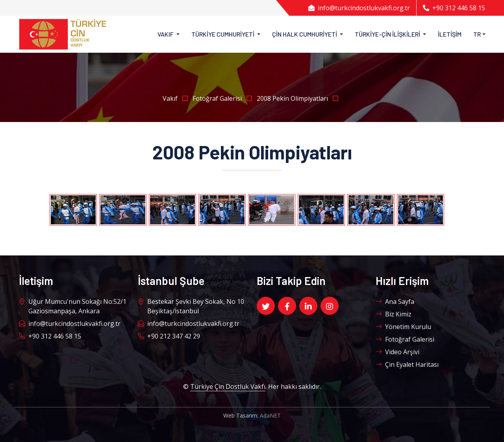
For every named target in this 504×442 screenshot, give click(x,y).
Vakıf (178, 98)
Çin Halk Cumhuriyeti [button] (305, 34)
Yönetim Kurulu (403, 327)
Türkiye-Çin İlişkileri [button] (388, 34)
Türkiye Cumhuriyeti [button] (223, 34)
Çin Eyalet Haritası (407, 364)
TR (477, 34)
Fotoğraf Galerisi (225, 98)
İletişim (450, 34)
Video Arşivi (397, 352)
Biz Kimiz (394, 314)
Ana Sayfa (395, 301)
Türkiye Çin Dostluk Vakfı (228, 387)
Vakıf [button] (166, 34)
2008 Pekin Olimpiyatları (299, 98)
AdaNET (270, 415)
